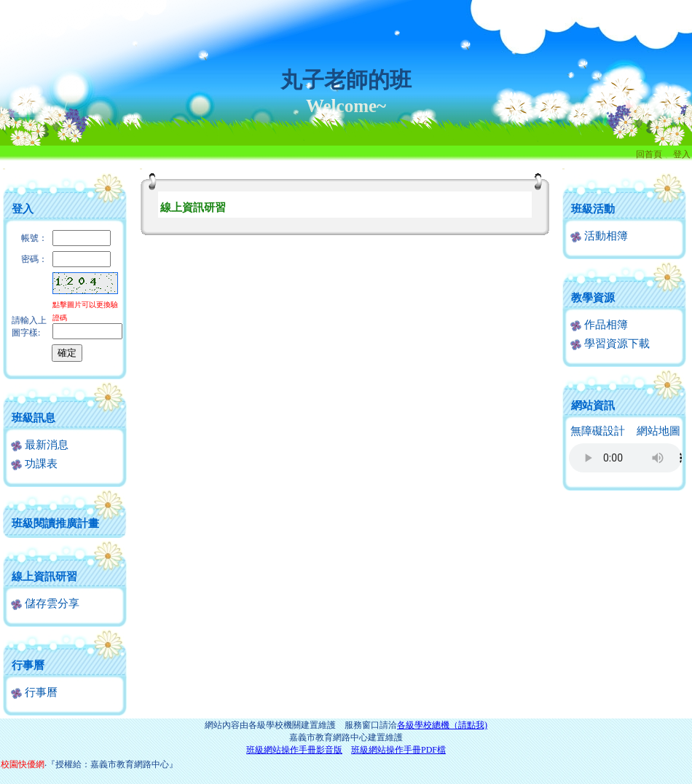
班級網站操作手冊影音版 (294, 750)
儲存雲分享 (45, 603)
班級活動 (593, 209)
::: (4, 169)
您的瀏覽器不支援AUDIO (625, 458)
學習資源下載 (610, 344)
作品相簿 (599, 325)
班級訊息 (34, 418)
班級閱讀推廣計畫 (55, 523)
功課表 (34, 464)
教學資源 (593, 298)
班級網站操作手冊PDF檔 (398, 750)
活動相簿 (599, 236)
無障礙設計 (598, 431)
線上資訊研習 (44, 577)
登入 (682, 154)
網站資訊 (593, 405)
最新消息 (40, 445)
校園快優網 (23, 764)
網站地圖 (658, 431)
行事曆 (28, 665)
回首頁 (649, 154)
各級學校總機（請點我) (442, 725)
